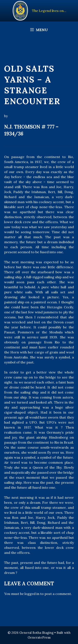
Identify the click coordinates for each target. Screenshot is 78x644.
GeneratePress (39, 637)
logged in (32, 594)
